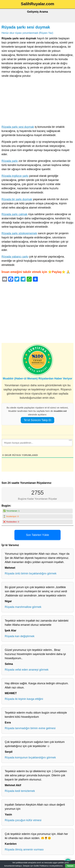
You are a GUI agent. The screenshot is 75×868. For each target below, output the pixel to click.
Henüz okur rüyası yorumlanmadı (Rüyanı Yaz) (27, 33)
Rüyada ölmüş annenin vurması (24, 850)
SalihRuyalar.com (38, 4)
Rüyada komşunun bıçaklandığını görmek (30, 757)
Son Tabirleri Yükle (37, 535)
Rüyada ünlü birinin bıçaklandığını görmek (31, 573)
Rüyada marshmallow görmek (23, 607)
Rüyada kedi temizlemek (20, 791)
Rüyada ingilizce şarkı (15, 176)
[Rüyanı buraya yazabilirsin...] (37, 443)
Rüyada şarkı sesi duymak (26, 27)
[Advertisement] (37, 102)
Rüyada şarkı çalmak (14, 214)
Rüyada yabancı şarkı (15, 257)
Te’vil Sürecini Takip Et (38, 420)
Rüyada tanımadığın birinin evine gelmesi (30, 728)
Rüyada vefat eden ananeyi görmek (27, 670)
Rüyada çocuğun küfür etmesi (23, 820)
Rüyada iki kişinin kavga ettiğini (24, 699)
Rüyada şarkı (10, 161)
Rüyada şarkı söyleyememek (19, 233)
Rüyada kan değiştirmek (20, 636)
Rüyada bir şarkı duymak (17, 199)
